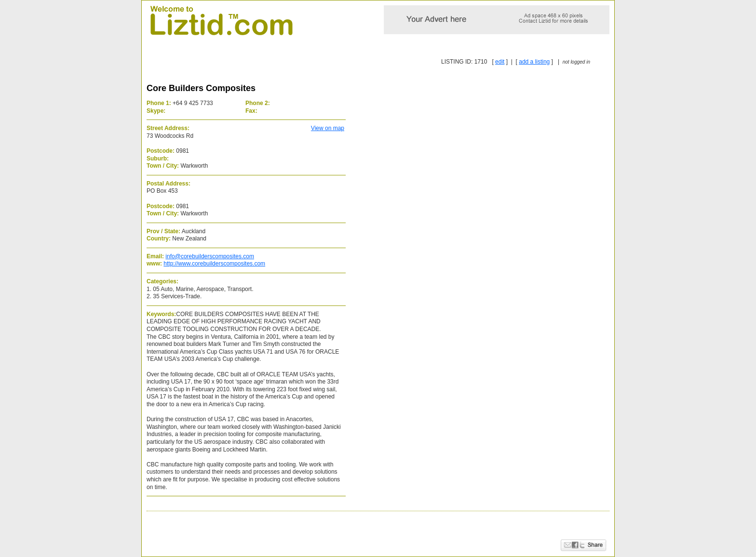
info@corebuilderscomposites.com (210, 256)
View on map (328, 128)
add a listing (534, 62)
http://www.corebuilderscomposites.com (214, 264)
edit (500, 62)
